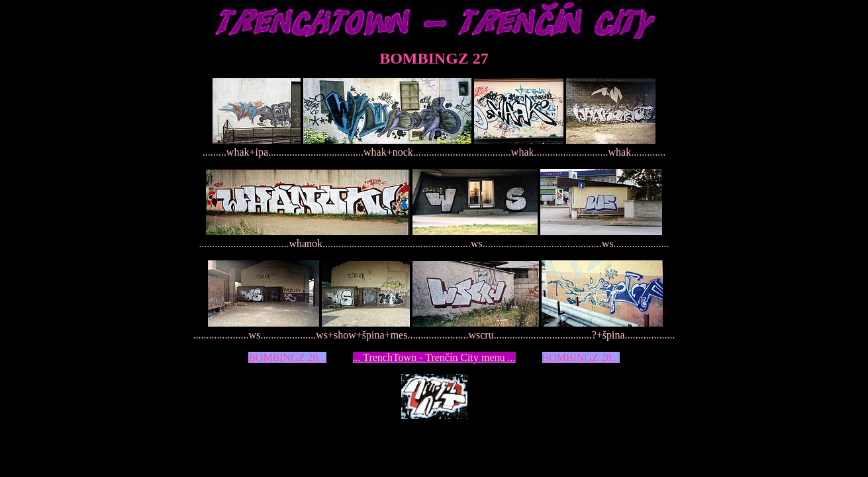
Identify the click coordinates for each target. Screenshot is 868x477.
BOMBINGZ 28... (581, 357)
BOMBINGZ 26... (287, 357)
